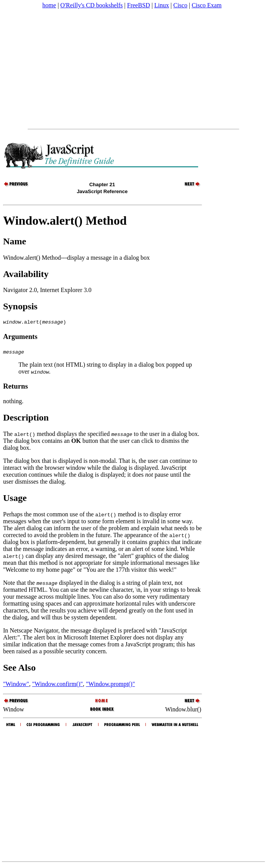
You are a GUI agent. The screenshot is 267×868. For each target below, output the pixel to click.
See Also (19, 669)
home (49, 5)
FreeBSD (139, 5)
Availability (26, 274)
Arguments (20, 338)
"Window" (16, 685)
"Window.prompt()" (110, 685)
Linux (162, 5)
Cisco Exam (207, 5)
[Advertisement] (133, 69)
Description (26, 419)
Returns (15, 387)
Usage (15, 499)
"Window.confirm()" (58, 685)
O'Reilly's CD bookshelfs (92, 5)
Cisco (180, 5)
